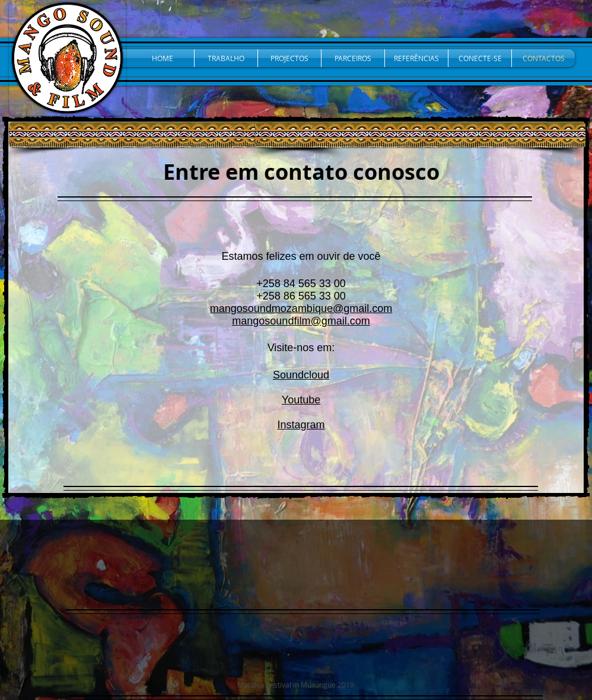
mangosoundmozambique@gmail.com (301, 308)
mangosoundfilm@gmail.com (301, 321)
